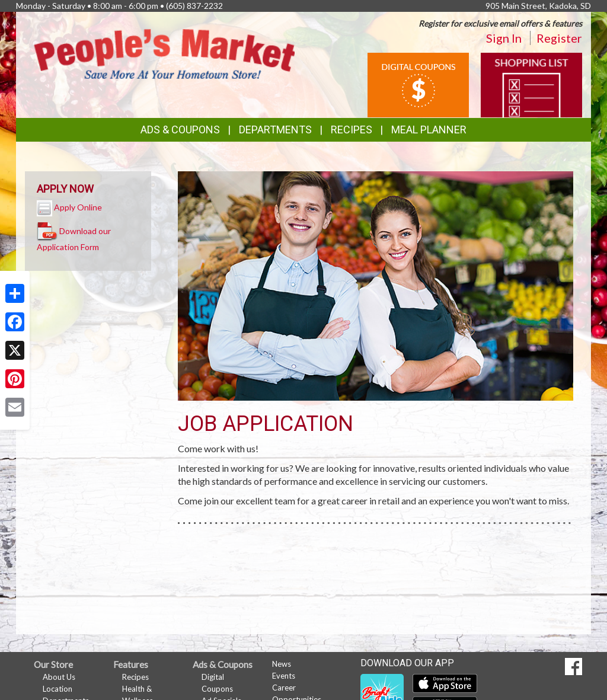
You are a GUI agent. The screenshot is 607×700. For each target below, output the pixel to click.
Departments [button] (275, 130)
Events (284, 676)
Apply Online (78, 207)
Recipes (352, 130)
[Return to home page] (164, 53)
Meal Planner (429, 130)
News (282, 664)
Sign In (504, 38)
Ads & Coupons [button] (180, 130)
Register (559, 38)
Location (57, 689)
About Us (59, 677)
